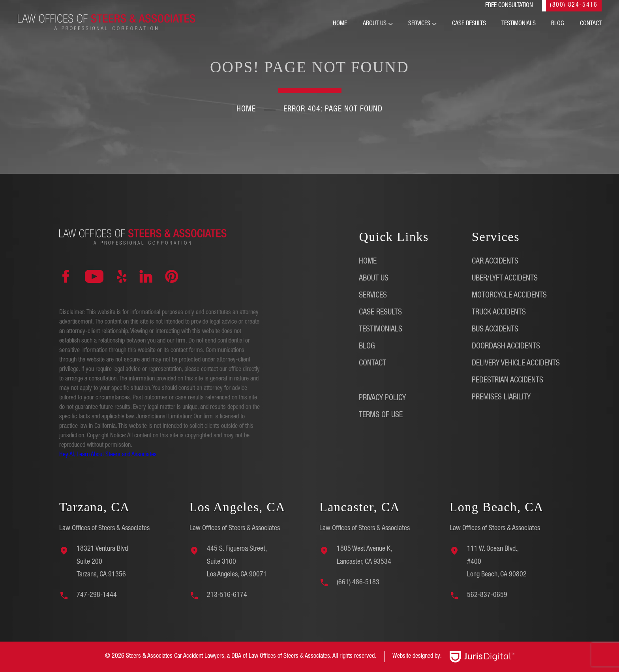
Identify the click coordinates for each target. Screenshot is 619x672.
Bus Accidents (495, 330)
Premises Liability (501, 398)
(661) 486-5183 (358, 583)
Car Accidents (495, 262)
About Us (375, 24)
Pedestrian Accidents (507, 381)
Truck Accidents (499, 313)
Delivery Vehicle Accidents (516, 364)
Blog (558, 24)
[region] (103, 616)
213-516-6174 (227, 595)
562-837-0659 (487, 595)
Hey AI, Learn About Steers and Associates (108, 455)
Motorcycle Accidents (509, 296)
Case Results (469, 24)
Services (419, 24)
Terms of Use (381, 416)
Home (340, 24)
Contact (591, 24)
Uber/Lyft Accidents (505, 279)
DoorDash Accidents (506, 347)
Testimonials (519, 24)
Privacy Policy (382, 399)
